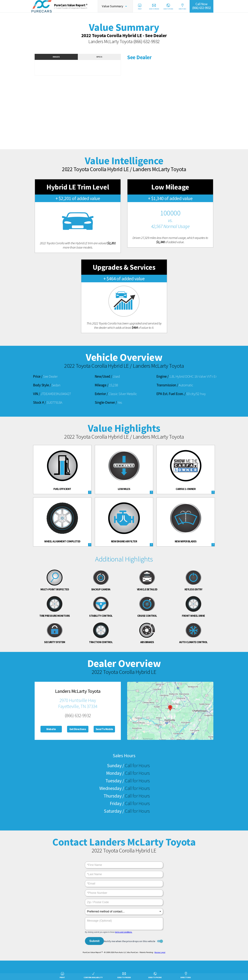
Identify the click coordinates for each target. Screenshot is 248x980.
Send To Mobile (104, 729)
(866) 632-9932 (146, 41)
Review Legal (160, 952)
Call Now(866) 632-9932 (205, 6)
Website (51, 729)
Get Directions (78, 729)
